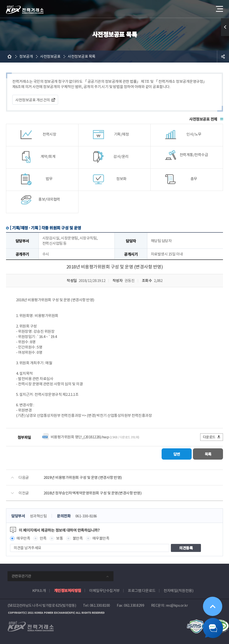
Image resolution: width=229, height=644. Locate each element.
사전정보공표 (50, 56)
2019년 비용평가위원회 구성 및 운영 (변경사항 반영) (83, 477)
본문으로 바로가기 (0, 0)
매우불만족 (101, 538)
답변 (177, 454)
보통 (60, 538)
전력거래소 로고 (25, 10)
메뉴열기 (219, 7)
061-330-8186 (86, 516)
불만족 (78, 538)
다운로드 (212, 437)
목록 (208, 454)
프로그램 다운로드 (142, 591)
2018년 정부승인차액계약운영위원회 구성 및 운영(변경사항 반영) (92, 493)
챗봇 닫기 (213, 628)
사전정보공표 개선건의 (33, 100)
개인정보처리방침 (68, 590)
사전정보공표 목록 (82, 56)
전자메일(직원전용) (178, 591)
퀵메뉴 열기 (225, 27)
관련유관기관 (21, 576)
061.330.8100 (100, 605)
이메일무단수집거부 (104, 591)
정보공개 (26, 56)
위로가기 (213, 606)
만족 (43, 538)
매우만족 (23, 538)
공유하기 (223, 57)
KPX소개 (39, 591)
